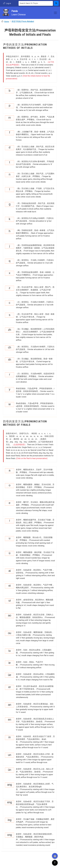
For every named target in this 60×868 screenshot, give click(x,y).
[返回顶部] (55, 863)
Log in (8, 3)
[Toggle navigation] (55, 13)
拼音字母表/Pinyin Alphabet (23, 21)
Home (7, 22)
